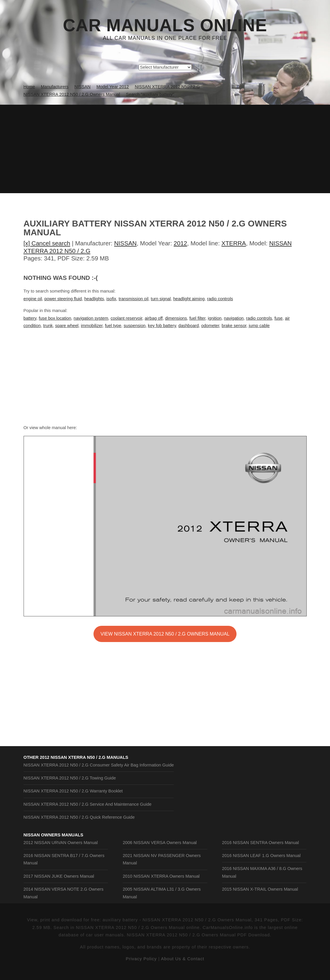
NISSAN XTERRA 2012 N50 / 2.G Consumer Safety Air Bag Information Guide (99, 765)
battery (30, 318)
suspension (134, 326)
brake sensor (234, 326)
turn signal (161, 299)
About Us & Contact (183, 959)
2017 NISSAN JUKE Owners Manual (59, 876)
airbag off (154, 318)
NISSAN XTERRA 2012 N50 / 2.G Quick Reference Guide (79, 817)
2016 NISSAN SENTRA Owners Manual (261, 843)
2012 (180, 243)
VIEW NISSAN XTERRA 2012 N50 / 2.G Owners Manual (165, 634)
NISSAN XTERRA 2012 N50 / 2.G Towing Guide (70, 778)
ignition (215, 318)
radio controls (220, 299)
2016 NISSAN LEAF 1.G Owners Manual (261, 856)
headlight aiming (189, 299)
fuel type (113, 326)
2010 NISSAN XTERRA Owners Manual (161, 876)
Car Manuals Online (165, 25)
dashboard (189, 326)
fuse (278, 318)
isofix (111, 299)
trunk (48, 326)
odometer (210, 326)
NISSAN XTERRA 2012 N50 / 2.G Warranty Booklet (73, 791)
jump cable (259, 326)
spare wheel (67, 326)
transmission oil (133, 299)
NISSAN (125, 243)
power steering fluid (63, 299)
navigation (234, 318)
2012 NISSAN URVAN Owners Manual (61, 843)
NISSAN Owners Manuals (54, 835)
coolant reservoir (127, 318)
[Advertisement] (165, 149)
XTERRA (234, 243)
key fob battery (162, 326)
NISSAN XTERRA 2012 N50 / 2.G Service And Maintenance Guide (88, 804)
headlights (94, 299)
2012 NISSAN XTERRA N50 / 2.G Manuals (84, 757)
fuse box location (55, 318)
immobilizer (92, 326)
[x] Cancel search (47, 243)
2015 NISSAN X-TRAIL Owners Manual (260, 889)
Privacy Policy (141, 959)
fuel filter (197, 318)
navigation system (91, 318)
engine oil (33, 299)
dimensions (176, 318)
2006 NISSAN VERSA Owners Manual (160, 843)
